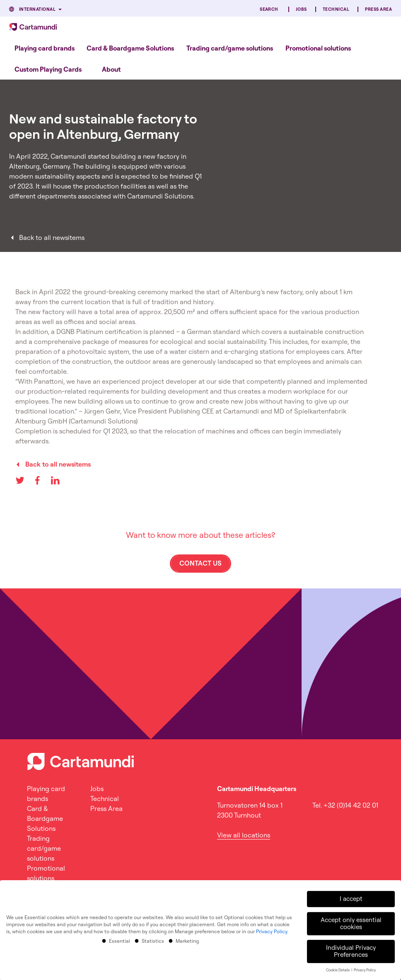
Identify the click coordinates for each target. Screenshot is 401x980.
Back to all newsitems (52, 237)
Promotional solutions (318, 48)
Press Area (378, 9)
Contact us (200, 563)
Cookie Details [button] (338, 968)
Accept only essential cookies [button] (351, 921)
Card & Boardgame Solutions (130, 48)
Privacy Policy (272, 929)
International (37, 9)
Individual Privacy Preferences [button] (351, 949)
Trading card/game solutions (230, 48)
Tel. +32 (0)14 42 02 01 (345, 805)
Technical (336, 9)
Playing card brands (45, 48)
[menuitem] (45, 48)
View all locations (244, 835)
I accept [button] (351, 897)
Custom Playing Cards (48, 69)
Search (269, 9)
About (111, 69)
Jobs (301, 9)
